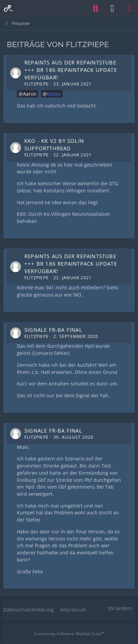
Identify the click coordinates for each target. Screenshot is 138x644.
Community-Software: (69, 634)
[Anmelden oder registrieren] (112, 8)
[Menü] (129, 8)
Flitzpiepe (37, 84)
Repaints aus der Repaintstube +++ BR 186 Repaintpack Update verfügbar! (71, 70)
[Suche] (95, 8)
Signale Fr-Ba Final (53, 330)
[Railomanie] (8, 8)
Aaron (30, 94)
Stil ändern (120, 608)
